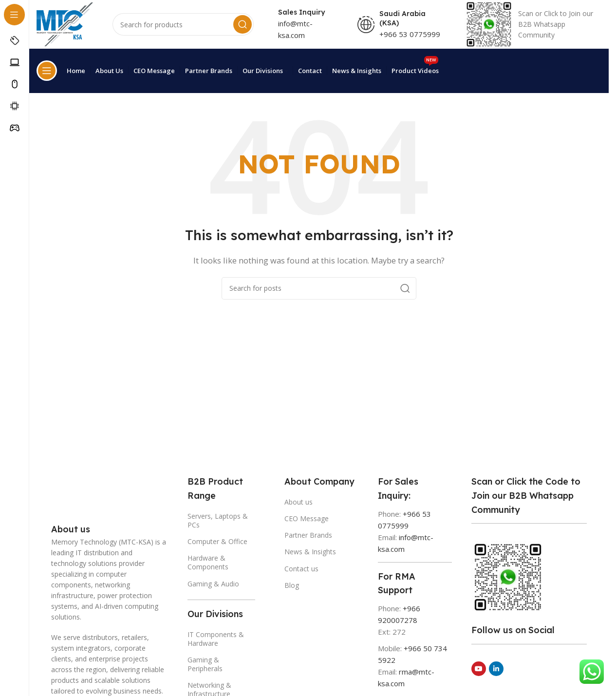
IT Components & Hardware (216, 637)
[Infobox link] (533, 31)
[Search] (185, 31)
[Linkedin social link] (496, 667)
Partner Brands (308, 534)
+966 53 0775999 (411, 40)
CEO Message (307, 517)
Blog (292, 583)
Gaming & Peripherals (205, 662)
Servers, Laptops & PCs (218, 518)
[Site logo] (66, 30)
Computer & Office (217, 539)
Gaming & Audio (213, 582)
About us (299, 500)
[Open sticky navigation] (47, 76)
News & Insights (310, 550)
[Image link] (75, 496)
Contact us (301, 567)
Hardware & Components (208, 561)
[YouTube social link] (479, 667)
